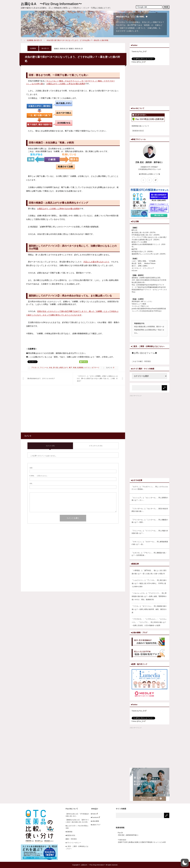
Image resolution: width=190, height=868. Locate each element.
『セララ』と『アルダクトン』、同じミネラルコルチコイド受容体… (150, 488)
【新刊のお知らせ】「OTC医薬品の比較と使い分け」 (77, 815)
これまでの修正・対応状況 (141, 361)
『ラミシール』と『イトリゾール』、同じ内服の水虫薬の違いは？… (150, 532)
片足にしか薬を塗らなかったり (96, 262)
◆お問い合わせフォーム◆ (144, 353)
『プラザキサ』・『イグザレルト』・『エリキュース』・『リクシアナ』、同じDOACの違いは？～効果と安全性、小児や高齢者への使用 (149, 622)
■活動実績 (69, 832)
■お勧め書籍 (94, 821)
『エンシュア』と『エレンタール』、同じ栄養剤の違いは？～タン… (150, 499)
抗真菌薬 (30, 40)
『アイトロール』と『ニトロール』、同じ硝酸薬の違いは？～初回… (150, 521)
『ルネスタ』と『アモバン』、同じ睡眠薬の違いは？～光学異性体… (149, 554)
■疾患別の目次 (71, 835)
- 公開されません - (39, 476)
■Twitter (94, 814)
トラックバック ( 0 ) (96, 446)
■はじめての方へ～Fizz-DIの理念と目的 (77, 827)
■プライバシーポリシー (73, 843)
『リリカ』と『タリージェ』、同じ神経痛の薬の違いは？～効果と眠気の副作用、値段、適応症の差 (149, 609)
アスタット (35, 368)
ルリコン (87, 368)
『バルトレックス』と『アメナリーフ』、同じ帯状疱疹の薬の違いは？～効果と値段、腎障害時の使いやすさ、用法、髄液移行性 (149, 596)
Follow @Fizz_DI (139, 62)
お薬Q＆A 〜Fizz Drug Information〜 (51, 4)
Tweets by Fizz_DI (139, 52)
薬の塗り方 (38, 40)
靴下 (71, 368)
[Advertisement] (50, 410)
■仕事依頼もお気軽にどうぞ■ (149, 174)
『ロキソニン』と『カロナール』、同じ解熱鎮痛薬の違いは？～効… (150, 543)
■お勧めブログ (95, 825)
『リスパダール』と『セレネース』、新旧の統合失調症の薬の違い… (150, 510)
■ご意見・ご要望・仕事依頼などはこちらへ (77, 848)
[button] (185, 863)
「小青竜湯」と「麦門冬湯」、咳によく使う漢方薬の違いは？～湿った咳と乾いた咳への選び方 (149, 572)
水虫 (51, 368)
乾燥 (75, 368)
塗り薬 (55, 368)
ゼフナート (96, 368)
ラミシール (44, 368)
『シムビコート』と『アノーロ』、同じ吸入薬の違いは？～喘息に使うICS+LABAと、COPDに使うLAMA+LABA (149, 583)
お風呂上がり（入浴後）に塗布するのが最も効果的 (58, 209)
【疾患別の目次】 (138, 131)
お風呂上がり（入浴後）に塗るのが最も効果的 (66, 84)
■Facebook (95, 817)
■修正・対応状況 (71, 839)
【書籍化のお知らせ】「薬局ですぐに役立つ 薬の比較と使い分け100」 (77, 821)
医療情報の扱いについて (140, 126)
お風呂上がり (63, 368)
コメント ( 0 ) (50, 446)
